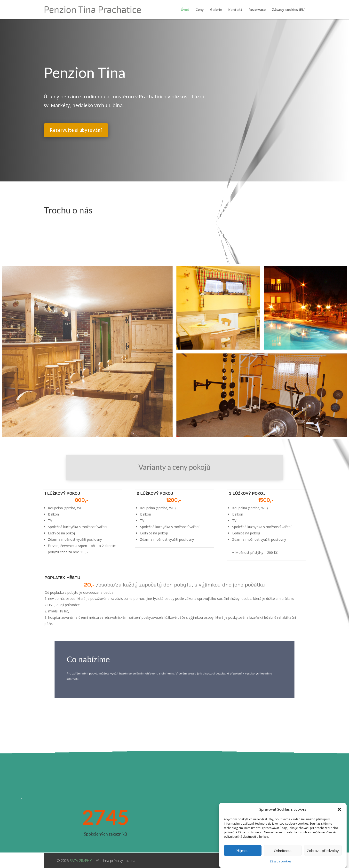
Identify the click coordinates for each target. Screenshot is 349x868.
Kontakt (235, 10)
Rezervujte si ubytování (76, 129)
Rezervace (257, 10)
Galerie (216, 10)
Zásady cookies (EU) (289, 10)
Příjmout (243, 859)
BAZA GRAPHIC (81, 861)
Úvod (185, 10)
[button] (339, 818)
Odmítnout (283, 859)
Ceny (200, 10)
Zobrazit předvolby (323, 859)
